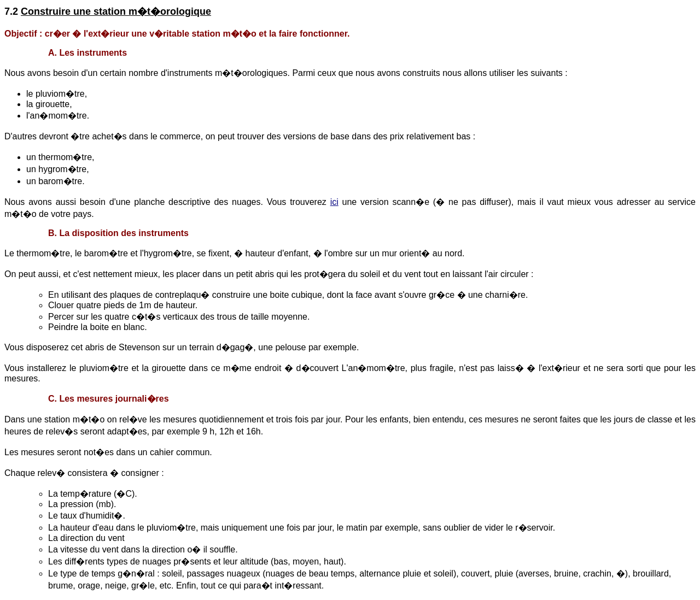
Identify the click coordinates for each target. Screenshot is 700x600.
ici (334, 202)
